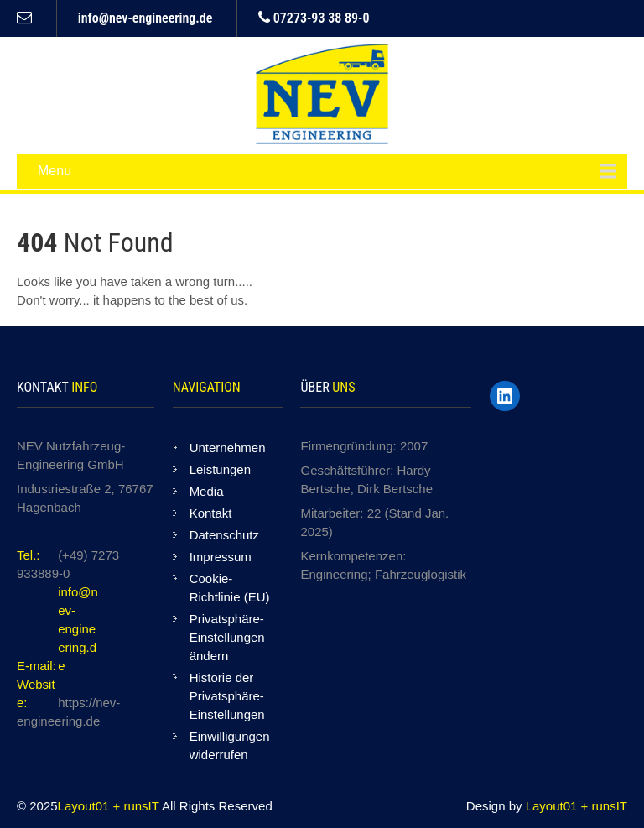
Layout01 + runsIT (110, 806)
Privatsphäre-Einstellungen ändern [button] (227, 637)
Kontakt (211, 513)
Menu (55, 171)
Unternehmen (228, 448)
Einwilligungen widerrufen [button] (230, 745)
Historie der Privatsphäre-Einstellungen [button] (227, 696)
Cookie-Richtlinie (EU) (230, 588)
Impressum (221, 557)
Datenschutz (224, 535)
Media (207, 491)
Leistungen (220, 469)
